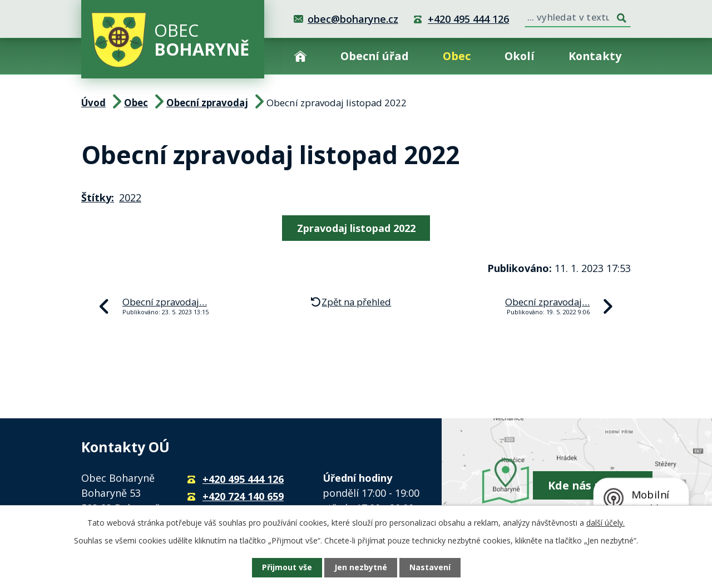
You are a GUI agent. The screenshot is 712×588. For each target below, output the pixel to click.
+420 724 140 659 (243, 496)
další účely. (605, 523)
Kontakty (595, 56)
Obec (457, 56)
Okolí (520, 56)
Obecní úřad (375, 56)
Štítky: (98, 197)
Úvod (300, 56)
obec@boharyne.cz (353, 19)
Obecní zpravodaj (207, 103)
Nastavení (430, 568)
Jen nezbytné (361, 568)
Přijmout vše (287, 568)
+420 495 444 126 (468, 19)
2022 (130, 197)
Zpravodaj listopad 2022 (356, 228)
